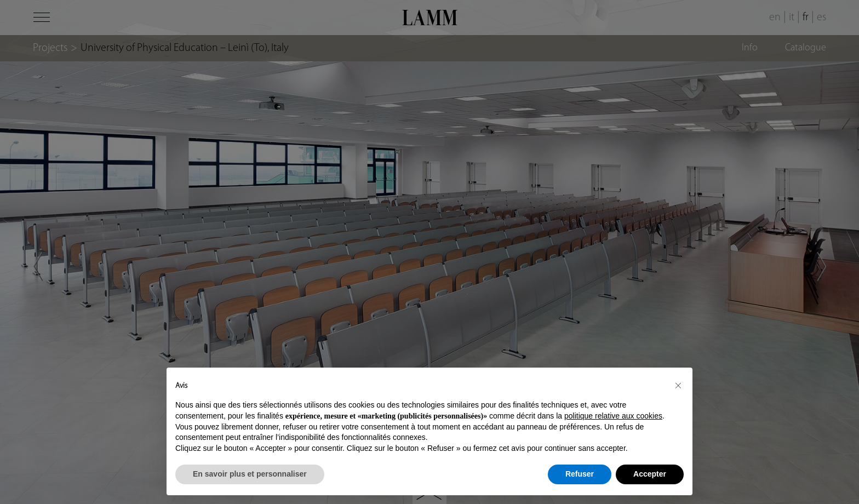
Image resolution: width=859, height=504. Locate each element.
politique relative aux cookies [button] (613, 416)
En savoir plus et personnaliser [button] (250, 474)
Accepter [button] (650, 474)
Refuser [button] (580, 474)
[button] (678, 385)
